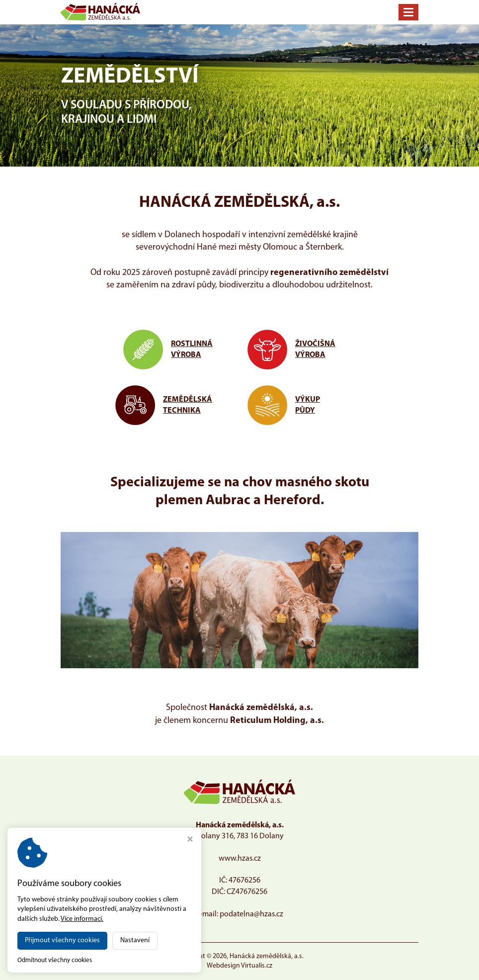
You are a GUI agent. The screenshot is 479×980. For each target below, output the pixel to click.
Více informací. (82, 919)
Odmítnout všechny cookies (55, 960)
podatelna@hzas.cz (251, 914)
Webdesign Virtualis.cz (239, 966)
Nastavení (135, 940)
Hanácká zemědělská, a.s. (267, 956)
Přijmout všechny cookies (62, 940)
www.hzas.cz (240, 859)
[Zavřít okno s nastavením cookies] (190, 841)
